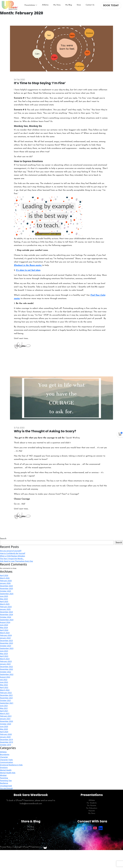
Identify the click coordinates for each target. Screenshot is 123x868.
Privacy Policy (6, 849)
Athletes (47, 6)
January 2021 (5, 721)
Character (4, 759)
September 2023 (7, 650)
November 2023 (6, 645)
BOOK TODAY (111, 7)
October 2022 (6, 674)
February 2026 (6, 583)
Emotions (4, 769)
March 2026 (5, 580)
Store (80, 6)
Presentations (31, 6)
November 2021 (6, 700)
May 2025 (4, 601)
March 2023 (5, 661)
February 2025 (6, 609)
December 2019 (6, 742)
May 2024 (4, 630)
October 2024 (6, 619)
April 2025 (4, 603)
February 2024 (6, 637)
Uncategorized (6, 788)
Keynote (92, 813)
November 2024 (6, 617)
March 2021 (5, 715)
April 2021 (4, 713)
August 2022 (5, 679)
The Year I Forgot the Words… (12, 560)
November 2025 (6, 590)
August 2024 (5, 624)
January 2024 (5, 640)
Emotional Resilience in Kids (11, 767)
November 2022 (6, 671)
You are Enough (6, 790)
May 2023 (4, 656)
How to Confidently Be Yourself (13, 555)
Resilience (4, 785)
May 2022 (4, 687)
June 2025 (4, 598)
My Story (58, 6)
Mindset (3, 777)
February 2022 (6, 695)
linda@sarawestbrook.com (31, 806)
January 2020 (5, 739)
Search (3, 541)
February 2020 (6, 736)
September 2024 (7, 622)
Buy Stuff (31, 831)
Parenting (4, 780)
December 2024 (6, 614)
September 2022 (7, 676)
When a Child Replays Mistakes (12, 558)
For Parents (92, 808)
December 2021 (6, 697)
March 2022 (5, 692)
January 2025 (5, 611)
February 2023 (6, 663)
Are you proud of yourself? (11, 553)
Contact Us (92, 6)
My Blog (70, 6)
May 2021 (4, 710)
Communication (6, 764)
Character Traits (6, 762)
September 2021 (7, 705)
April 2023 (4, 658)
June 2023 (4, 653)
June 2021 (4, 708)
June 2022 (4, 684)
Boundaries (5, 756)
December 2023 (6, 643)
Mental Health (6, 772)
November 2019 (6, 744)
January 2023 (5, 666)
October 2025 (6, 593)
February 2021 (6, 718)
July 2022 (4, 682)
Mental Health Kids (8, 775)
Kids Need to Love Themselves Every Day (16, 563)
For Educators (92, 810)
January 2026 (5, 585)
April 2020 (4, 734)
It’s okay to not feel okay (28, 272)
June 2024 (4, 627)
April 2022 (4, 689)
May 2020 (4, 731)
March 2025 (5, 606)
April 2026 (4, 577)
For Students (92, 805)
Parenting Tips (6, 782)
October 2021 (6, 702)
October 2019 (6, 747)
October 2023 (6, 648)
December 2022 (6, 669)
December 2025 (6, 588)
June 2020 (4, 729)
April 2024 (4, 632)
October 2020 (6, 726)
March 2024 (5, 635)
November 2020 (6, 723)
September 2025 (7, 596)
